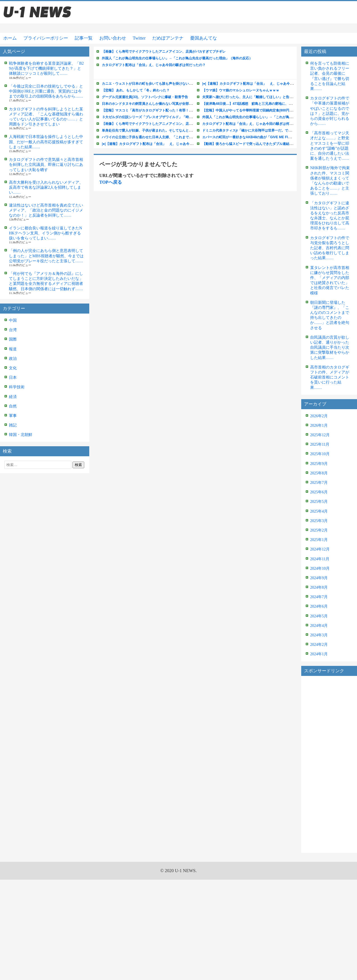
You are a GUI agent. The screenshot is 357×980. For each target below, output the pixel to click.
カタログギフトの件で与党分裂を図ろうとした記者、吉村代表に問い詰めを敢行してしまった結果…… (330, 248)
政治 (13, 359)
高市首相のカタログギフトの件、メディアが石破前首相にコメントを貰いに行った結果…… (330, 377)
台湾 (13, 330)
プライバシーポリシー (46, 38)
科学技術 (17, 387)
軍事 (13, 416)
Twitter (139, 38)
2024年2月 (319, 645)
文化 (13, 368)
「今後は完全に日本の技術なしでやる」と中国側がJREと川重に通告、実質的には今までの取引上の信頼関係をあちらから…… (46, 91)
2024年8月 (319, 587)
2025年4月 (319, 511)
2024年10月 (320, 568)
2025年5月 (319, 502)
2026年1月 (319, 425)
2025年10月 (320, 454)
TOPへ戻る (111, 182)
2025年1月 (319, 540)
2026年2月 (319, 416)
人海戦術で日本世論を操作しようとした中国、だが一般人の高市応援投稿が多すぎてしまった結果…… (46, 142)
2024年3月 (319, 635)
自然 (13, 406)
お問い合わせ (113, 38)
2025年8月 (319, 473)
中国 (13, 320)
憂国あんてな (204, 38)
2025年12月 (320, 435)
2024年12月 (320, 549)
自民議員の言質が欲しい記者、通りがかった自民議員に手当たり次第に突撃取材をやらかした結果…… (330, 348)
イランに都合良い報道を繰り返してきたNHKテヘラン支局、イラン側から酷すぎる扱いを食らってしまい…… (45, 233)
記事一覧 (84, 38)
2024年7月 (319, 597)
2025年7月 (319, 483)
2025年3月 (319, 521)
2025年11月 (320, 444)
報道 (13, 349)
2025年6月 (319, 492)
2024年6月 (319, 606)
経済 (13, 397)
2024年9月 (319, 578)
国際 (13, 339)
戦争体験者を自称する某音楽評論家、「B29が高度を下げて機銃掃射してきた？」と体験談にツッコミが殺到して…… (46, 68)
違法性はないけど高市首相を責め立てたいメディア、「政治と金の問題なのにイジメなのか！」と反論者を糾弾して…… (46, 210)
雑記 (13, 425)
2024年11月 (320, 559)
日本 (13, 378)
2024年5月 (319, 616)
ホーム (10, 38)
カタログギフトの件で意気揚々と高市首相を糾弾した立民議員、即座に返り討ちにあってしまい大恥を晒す (46, 165)
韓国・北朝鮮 (21, 435)
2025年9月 (319, 464)
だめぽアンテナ (168, 38)
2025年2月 (319, 530)
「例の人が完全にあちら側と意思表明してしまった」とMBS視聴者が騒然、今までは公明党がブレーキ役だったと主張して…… (46, 256)
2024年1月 (319, 654)
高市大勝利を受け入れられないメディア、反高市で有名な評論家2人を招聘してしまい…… (46, 187)
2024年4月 (319, 626)
